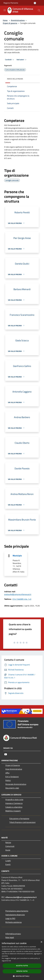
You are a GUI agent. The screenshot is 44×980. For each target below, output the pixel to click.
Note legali (10, 937)
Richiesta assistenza (13, 922)
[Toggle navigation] (5, 10)
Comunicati (10, 846)
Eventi (8, 864)
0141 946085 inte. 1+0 (22, 599)
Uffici (7, 773)
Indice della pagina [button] (15, 79)
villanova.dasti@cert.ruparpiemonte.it (21, 897)
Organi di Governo (13, 765)
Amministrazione (18, 20)
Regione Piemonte (11, 3)
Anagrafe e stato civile (14, 800)
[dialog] (22, 960)
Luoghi (8, 861)
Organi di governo (10, 23)
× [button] (41, 942)
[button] (22, 976)
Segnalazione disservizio (15, 915)
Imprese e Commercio (14, 803)
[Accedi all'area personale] (35, 3)
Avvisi (8, 850)
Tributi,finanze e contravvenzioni (22, 822)
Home (5, 20)
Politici (8, 780)
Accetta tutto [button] (22, 966)
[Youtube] (6, 754)
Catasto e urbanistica (14, 807)
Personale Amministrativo (16, 784)
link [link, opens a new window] (10, 961)
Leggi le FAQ (10, 918)
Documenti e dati (12, 788)
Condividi (10, 60)
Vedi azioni (22, 60)
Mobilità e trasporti (13, 811)
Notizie (8, 842)
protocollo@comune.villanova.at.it (18, 594)
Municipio (17, 556)
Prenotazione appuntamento (17, 911)
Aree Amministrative (14, 769)
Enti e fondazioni (12, 777)
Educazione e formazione (19, 818)
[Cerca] (39, 10)
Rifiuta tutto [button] (22, 971)
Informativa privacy (13, 934)
